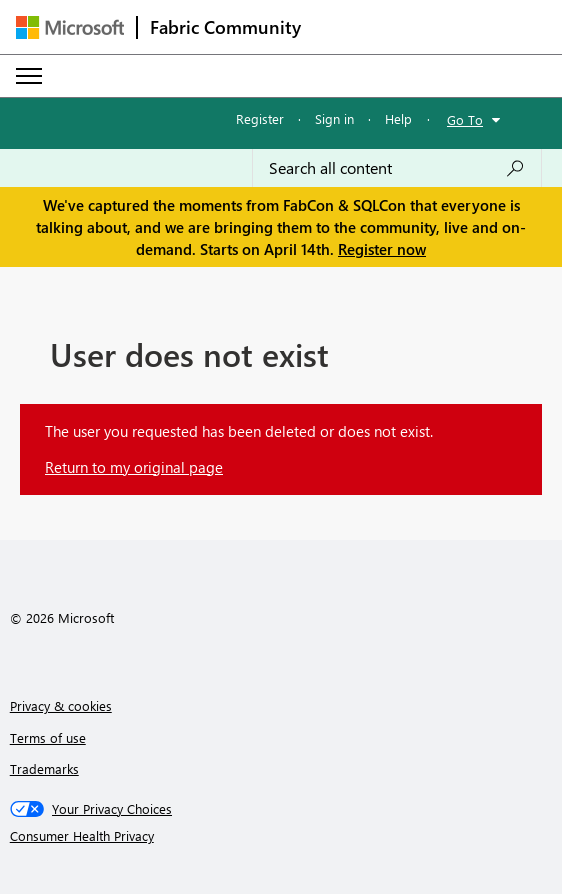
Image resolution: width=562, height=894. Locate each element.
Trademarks (44, 768)
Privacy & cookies (61, 705)
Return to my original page (134, 467)
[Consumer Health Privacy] (281, 836)
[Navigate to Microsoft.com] (70, 27)
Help (398, 118)
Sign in (334, 118)
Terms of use (48, 737)
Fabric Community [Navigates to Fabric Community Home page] (225, 27)
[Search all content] (397, 168)
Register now (382, 249)
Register (260, 118)
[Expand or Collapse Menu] (29, 76)
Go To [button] (465, 119)
